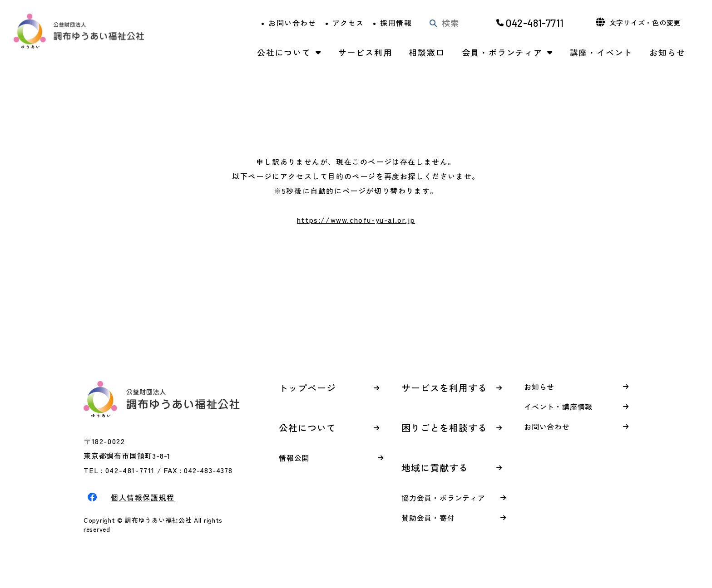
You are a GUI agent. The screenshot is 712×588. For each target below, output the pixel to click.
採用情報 (396, 23)
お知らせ (667, 52)
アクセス (348, 23)
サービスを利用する (444, 388)
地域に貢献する (435, 468)
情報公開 (294, 458)
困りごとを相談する (444, 428)
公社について (284, 52)
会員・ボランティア (502, 52)
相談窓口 (427, 52)
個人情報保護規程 (143, 497)
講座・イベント (601, 52)
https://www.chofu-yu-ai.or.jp (356, 220)
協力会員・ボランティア (443, 498)
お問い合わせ (292, 23)
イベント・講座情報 (558, 407)
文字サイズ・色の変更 (645, 22)
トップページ (307, 388)
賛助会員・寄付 (428, 518)
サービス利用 (365, 52)
